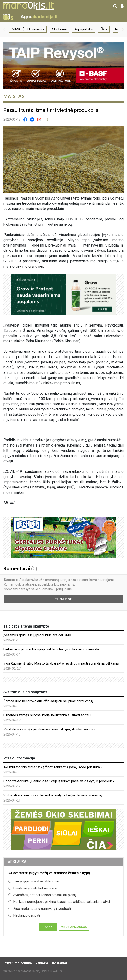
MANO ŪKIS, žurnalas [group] (28, 29)
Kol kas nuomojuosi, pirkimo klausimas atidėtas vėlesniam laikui (59, 902)
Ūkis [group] (104, 29)
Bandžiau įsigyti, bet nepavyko (33, 888)
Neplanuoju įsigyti (24, 915)
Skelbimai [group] (59, 29)
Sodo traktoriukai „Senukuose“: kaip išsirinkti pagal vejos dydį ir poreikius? (59, 781)
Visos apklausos (74, 927)
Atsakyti (48, 927)
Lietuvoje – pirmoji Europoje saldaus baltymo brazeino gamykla (51, 649)
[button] (4, 29)
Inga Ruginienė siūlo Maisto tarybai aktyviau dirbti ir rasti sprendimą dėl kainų (61, 663)
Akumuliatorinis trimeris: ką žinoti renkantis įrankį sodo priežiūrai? (53, 767)
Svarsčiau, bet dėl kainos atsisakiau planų (42, 895)
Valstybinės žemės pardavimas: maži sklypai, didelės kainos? (49, 729)
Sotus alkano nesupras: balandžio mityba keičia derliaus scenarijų (53, 795)
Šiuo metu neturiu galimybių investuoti (40, 909)
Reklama (42, 963)
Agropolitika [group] (84, 29)
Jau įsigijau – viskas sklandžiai (34, 881)
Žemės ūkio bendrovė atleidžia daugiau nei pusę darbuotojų (48, 701)
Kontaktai (60, 963)
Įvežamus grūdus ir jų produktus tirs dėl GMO (37, 635)
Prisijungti (64, 599)
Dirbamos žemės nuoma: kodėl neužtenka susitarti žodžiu (47, 715)
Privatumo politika (18, 963)
